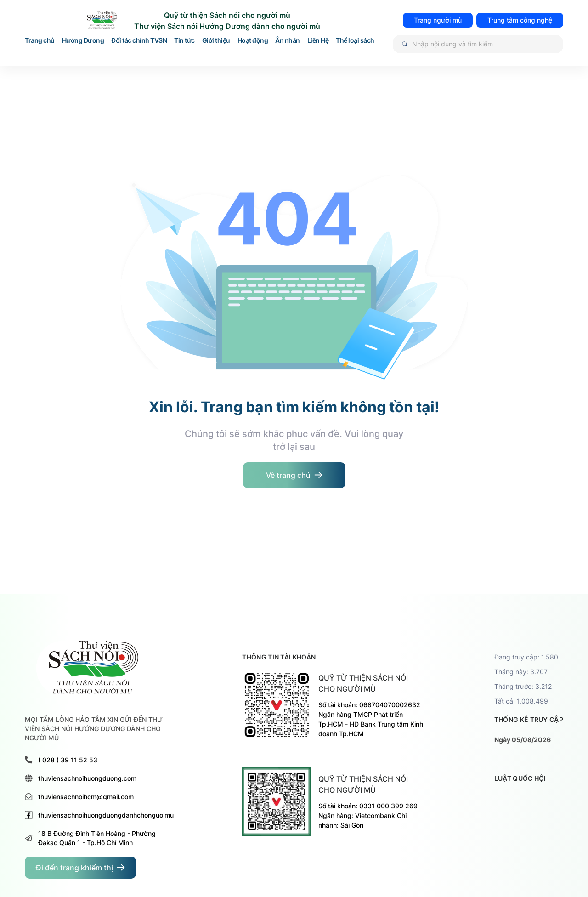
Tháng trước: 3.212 (523, 686)
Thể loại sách (355, 41)
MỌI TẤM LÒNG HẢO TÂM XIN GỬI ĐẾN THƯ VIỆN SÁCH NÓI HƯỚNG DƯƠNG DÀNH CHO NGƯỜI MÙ (94, 729)
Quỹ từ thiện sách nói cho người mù (363, 683)
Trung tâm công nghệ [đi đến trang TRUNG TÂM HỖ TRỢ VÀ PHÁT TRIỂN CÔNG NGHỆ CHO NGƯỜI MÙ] (520, 20)
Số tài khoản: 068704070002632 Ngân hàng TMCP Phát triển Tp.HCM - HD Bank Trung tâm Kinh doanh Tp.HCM (371, 719)
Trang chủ (40, 41)
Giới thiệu (216, 41)
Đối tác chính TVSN (139, 41)
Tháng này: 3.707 (521, 672)
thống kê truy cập (529, 719)
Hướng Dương (83, 41)
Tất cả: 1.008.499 (521, 701)
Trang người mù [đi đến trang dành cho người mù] (438, 20)
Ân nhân (288, 41)
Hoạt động (253, 41)
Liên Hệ (318, 41)
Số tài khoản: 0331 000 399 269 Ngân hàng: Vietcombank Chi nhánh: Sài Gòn (368, 815)
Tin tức (184, 41)
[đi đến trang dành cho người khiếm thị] (80, 868)
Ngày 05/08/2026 (523, 740)
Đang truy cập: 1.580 (526, 657)
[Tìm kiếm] (478, 44)
